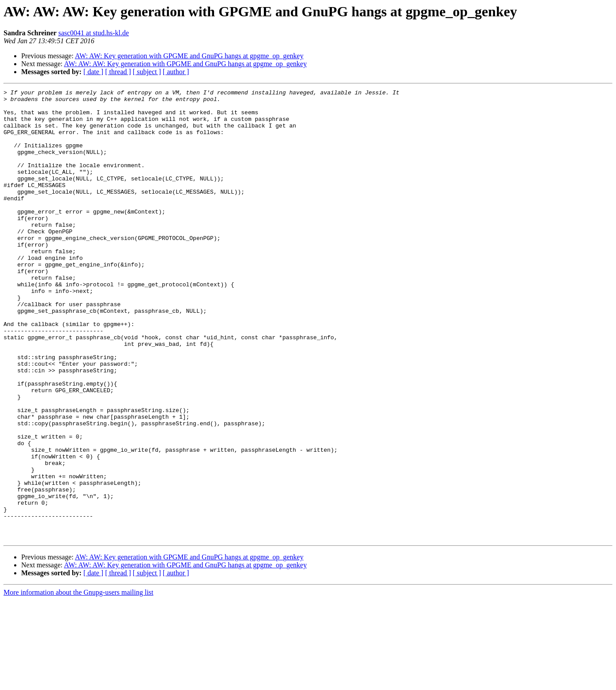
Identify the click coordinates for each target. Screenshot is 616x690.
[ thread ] (118, 72)
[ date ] (93, 72)
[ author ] (176, 72)
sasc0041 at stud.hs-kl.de (94, 33)
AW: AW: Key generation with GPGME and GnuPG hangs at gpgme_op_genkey (189, 56)
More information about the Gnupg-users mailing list (79, 682)
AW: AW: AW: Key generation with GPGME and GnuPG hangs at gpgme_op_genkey (185, 64)
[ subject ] (147, 72)
